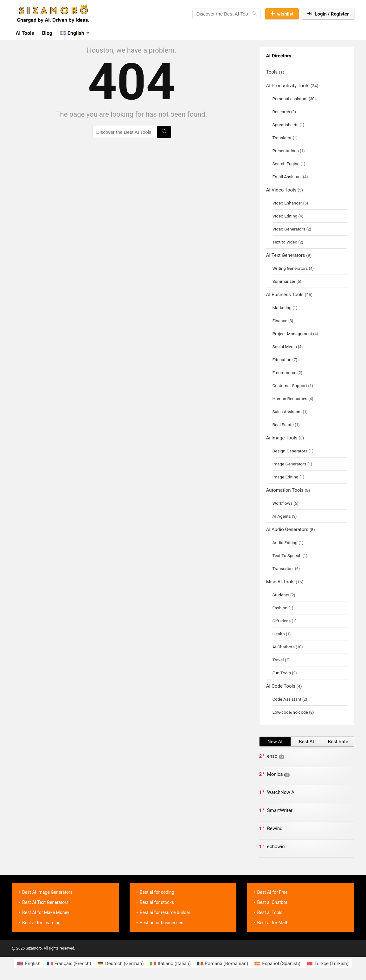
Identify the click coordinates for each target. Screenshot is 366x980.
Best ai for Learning (41, 923)
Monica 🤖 (279, 774)
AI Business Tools (285, 295)
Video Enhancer (287, 203)
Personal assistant (290, 99)
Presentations (286, 151)
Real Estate (283, 425)
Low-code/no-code (290, 712)
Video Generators (289, 229)
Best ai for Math (273, 923)
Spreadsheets (286, 125)
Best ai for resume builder (165, 912)
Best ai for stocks (157, 902)
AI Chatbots (284, 647)
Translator (282, 138)
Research (281, 112)
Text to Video (285, 242)
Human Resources (290, 399)
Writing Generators (290, 268)
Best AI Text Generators (45, 902)
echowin (276, 847)
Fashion (280, 608)
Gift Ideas (282, 621)
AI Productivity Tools (288, 86)
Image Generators (289, 464)
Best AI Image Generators (47, 892)
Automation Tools (285, 490)
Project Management (292, 334)
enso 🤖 (276, 756)
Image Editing (286, 477)
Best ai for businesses (161, 923)
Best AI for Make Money (46, 912)
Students (281, 595)
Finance (280, 321)
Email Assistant (287, 177)
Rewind (275, 828)
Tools (272, 72)
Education (282, 360)
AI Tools (25, 33)
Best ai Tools (270, 912)
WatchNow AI (281, 792)
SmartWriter (280, 810)
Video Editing (285, 216)
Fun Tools (282, 673)
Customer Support (290, 386)
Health (279, 634)
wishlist (282, 14)
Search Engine (286, 164)
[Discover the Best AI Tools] (255, 14)
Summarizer (284, 281)
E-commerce (285, 373)
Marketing (282, 308)
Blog (47, 33)
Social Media (285, 347)
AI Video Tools (281, 190)
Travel (278, 660)
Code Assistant (287, 699)
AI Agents (282, 516)
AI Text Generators (286, 255)
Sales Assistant (287, 412)
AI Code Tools (281, 686)
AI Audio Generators (287, 529)
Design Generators (290, 451)
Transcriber (283, 568)
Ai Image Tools (282, 438)
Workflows (283, 503)
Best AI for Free (272, 892)
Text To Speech (287, 555)
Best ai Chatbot (272, 902)
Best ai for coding (157, 892)
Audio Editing (285, 542)
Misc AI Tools (280, 582)
